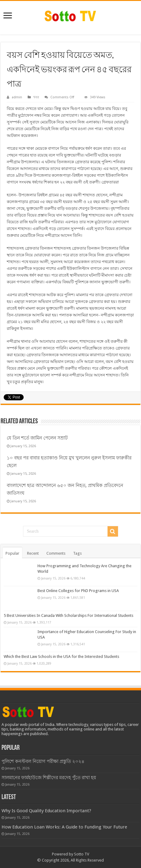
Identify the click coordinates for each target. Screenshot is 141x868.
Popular (12, 553)
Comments (56, 553)
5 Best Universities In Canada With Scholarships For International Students (69, 615)
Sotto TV (82, 854)
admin (17, 97)
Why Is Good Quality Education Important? (46, 811)
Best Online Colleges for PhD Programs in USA (78, 591)
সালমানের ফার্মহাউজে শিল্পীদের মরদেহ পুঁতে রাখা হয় (49, 778)
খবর (36, 97)
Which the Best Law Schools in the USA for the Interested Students (61, 657)
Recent (33, 553)
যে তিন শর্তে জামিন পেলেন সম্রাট (37, 438)
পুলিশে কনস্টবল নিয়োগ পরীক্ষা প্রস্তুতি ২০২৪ (43, 761)
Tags (77, 553)
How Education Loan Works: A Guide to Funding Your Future (64, 827)
